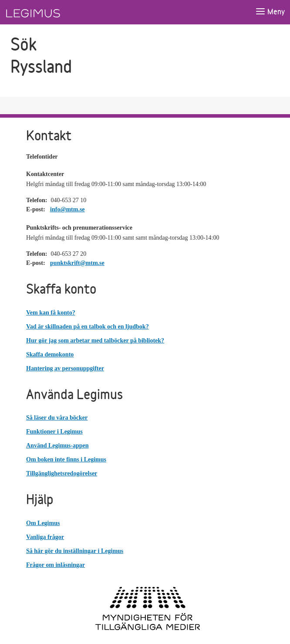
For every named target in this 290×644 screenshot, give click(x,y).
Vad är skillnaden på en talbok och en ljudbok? (88, 327)
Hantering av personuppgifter (65, 368)
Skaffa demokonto (50, 354)
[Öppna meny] (270, 12)
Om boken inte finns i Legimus (66, 459)
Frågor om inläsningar (56, 565)
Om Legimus (43, 523)
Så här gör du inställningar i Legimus (75, 551)
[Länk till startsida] (49, 12)
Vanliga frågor (45, 537)
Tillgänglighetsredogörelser (62, 473)
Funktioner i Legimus (54, 432)
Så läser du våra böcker (57, 418)
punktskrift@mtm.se (77, 263)
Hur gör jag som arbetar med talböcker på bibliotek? (95, 341)
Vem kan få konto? (51, 313)
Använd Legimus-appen (57, 446)
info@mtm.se (67, 209)
